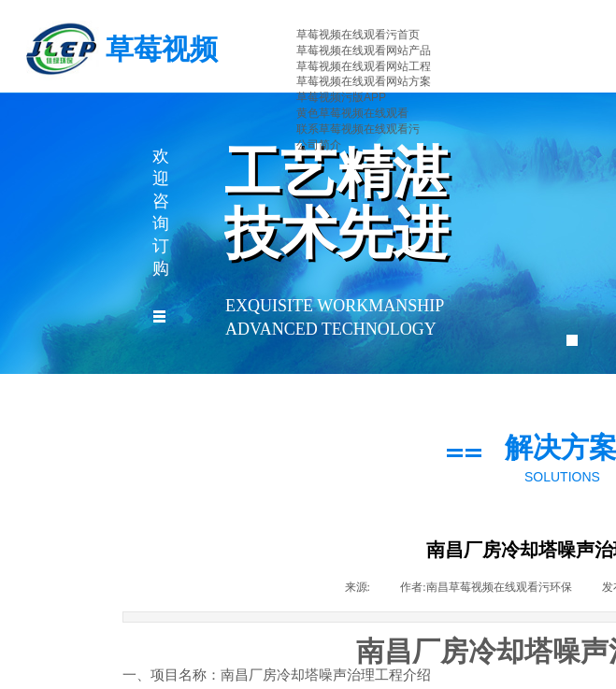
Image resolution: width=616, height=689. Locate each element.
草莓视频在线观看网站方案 (364, 81)
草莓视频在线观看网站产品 (364, 50)
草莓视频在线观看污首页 (358, 35)
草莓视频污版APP (341, 97)
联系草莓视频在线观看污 (358, 129)
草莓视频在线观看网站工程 (364, 66)
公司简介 (319, 145)
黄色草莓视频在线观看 (352, 113)
